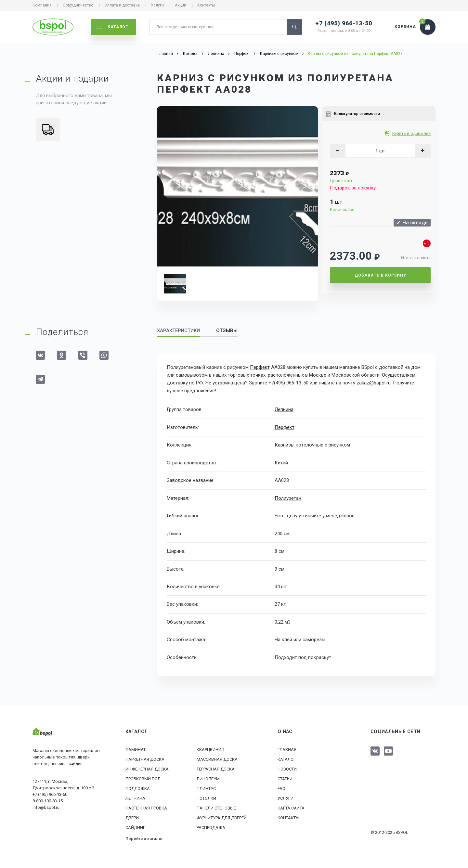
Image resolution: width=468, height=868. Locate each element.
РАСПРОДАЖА (211, 827)
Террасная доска (216, 769)
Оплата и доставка (122, 5)
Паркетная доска (145, 759)
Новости (287, 769)
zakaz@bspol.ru (374, 383)
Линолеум (208, 778)
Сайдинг (135, 827)
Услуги (157, 5)
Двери (132, 817)
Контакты (206, 5)
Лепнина (284, 409)
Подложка (138, 788)
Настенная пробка (146, 808)
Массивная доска (217, 759)
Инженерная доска (147, 769)
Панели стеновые (216, 808)
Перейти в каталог (144, 838)
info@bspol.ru (46, 807)
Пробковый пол (143, 778)
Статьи (285, 778)
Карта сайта (291, 808)
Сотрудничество (78, 5)
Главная (287, 749)
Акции (181, 5)
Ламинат (136, 749)
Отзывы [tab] (227, 330)
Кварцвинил (210, 749)
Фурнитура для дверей (222, 817)
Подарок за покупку (353, 188)
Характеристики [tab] (178, 330)
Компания (42, 5)
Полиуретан (288, 498)
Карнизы (285, 445)
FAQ (281, 788)
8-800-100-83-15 (48, 800)
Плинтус (206, 788)
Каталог (287, 759)
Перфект (260, 367)
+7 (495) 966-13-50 (344, 23)
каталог (112, 27)
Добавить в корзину (380, 275)
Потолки (206, 798)
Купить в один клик (412, 133)
